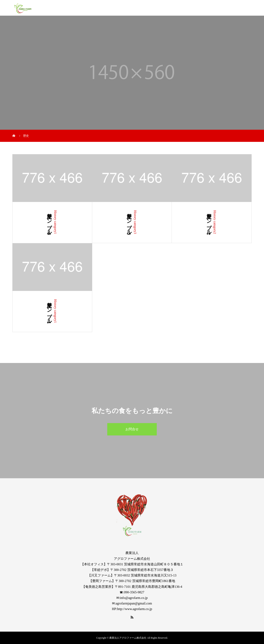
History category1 (55, 222)
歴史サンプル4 (49, 223)
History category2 (215, 222)
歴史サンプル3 (129, 223)
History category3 (135, 222)
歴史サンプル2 (209, 223)
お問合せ (132, 429)
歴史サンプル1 (49, 311)
